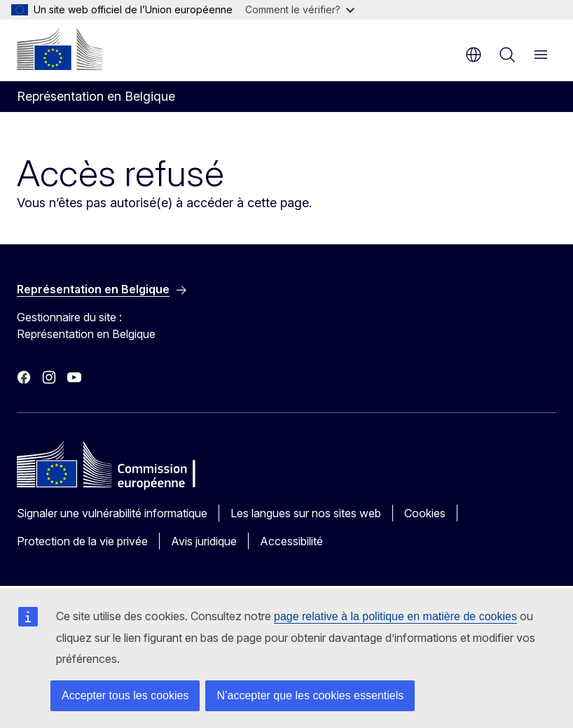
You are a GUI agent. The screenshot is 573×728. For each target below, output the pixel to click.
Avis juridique (204, 541)
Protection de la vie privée (82, 541)
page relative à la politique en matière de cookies (395, 616)
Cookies (425, 513)
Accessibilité (291, 541)
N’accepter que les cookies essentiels (310, 695)
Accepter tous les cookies (125, 695)
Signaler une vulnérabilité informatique (112, 513)
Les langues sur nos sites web (306, 513)
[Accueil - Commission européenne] (60, 49)
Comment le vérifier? (300, 9)
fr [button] (474, 55)
